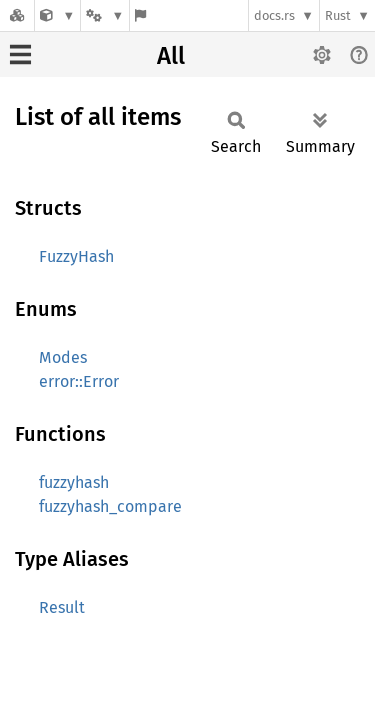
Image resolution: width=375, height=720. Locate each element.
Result (62, 607)
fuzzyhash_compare (110, 506)
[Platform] (105, 15)
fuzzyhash (74, 482)
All (171, 56)
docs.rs (274, 15)
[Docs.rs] (17, 15)
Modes (63, 357)
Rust (338, 15)
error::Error (79, 381)
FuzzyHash (76, 256)
